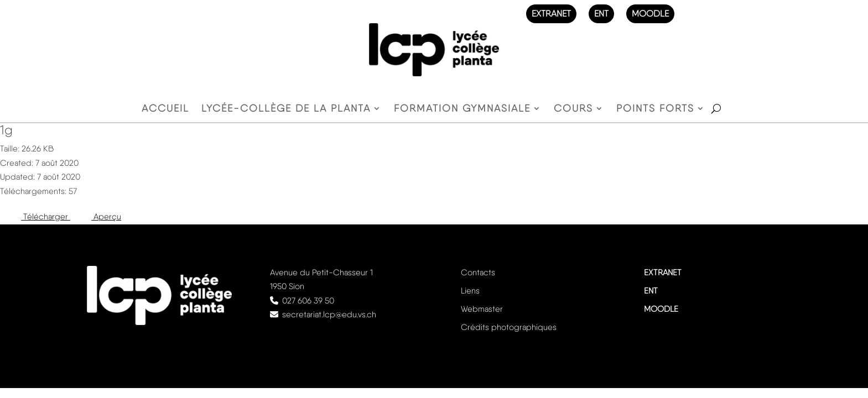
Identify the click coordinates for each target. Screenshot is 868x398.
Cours (573, 109)
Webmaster (482, 309)
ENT (601, 14)
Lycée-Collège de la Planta (286, 109)
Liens (470, 291)
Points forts (655, 109)
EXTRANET (551, 14)
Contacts (478, 273)
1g (6, 130)
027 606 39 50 (308, 301)
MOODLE (650, 14)
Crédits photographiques (509, 327)
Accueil (165, 109)
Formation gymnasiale (462, 109)
